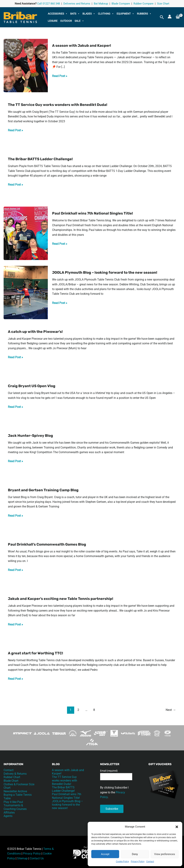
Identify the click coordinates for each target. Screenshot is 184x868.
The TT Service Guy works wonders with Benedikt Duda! (58, 105)
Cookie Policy (122, 862)
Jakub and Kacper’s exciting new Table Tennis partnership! (61, 599)
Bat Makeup (101, 4)
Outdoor (66, 21)
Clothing (106, 14)
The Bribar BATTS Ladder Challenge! (40, 159)
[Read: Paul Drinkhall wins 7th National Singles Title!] (26, 233)
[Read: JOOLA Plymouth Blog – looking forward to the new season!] (26, 292)
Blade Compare (121, 4)
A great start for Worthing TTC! (35, 653)
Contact (150, 862)
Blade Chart (11, 781)
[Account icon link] (170, 17)
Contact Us (37, 858)
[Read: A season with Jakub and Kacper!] (26, 65)
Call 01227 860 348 (49, 4)
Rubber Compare (143, 4)
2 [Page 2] (78, 710)
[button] (177, 827)
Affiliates (9, 811)
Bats (75, 14)
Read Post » (60, 76)
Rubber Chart (12, 777)
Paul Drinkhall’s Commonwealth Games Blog (47, 544)
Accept (105, 854)
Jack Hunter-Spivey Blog (30, 436)
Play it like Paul (13, 801)
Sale (79, 21)
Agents (8, 815)
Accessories (58, 14)
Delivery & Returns (15, 774)
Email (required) (109, 771)
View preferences (165, 854)
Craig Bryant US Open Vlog (32, 386)
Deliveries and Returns (77, 4)
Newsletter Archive (15, 791)
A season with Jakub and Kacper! (82, 45)
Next (171, 710)
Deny (135, 854)
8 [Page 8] (94, 710)
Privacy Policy (138, 862)
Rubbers (144, 14)
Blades (89, 14)
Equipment (125, 14)
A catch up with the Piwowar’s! (35, 332)
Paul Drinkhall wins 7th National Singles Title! (93, 213)
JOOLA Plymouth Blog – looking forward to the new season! (105, 272)
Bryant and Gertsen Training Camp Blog (43, 490)
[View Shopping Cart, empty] (178, 17)
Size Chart (163, 4)
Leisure (53, 21)
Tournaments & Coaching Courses (15, 806)
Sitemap (22, 858)
